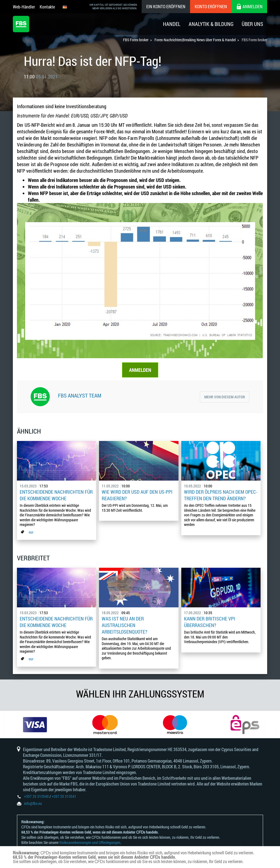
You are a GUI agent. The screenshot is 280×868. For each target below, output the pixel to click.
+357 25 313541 (64, 796)
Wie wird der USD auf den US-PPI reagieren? (137, 495)
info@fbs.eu (33, 803)
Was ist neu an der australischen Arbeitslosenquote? (125, 625)
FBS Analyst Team (80, 395)
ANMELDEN (140, 370)
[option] (35, 725)
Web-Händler (24, 7)
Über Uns (252, 24)
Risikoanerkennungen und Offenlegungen (90, 842)
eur (31, 532)
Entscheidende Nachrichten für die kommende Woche (56, 495)
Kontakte (47, 7)
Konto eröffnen (211, 6)
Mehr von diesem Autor (225, 397)
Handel (172, 24)
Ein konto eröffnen (166, 6)
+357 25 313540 (36, 796)
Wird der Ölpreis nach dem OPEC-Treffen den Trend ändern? (221, 495)
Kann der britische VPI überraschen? (210, 622)
